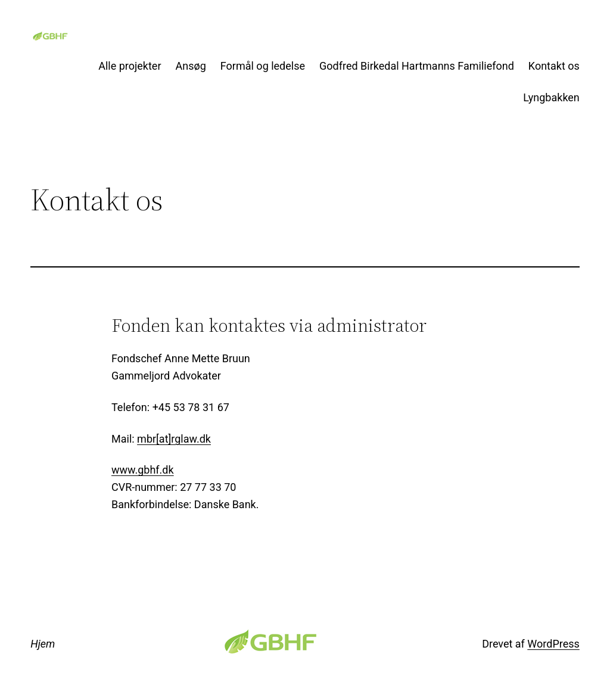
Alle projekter (130, 66)
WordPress (553, 644)
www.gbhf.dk (143, 470)
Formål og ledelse (263, 66)
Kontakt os (554, 66)
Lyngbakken (551, 97)
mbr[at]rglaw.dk (174, 439)
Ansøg (191, 66)
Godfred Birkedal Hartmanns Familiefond (417, 66)
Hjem (43, 644)
